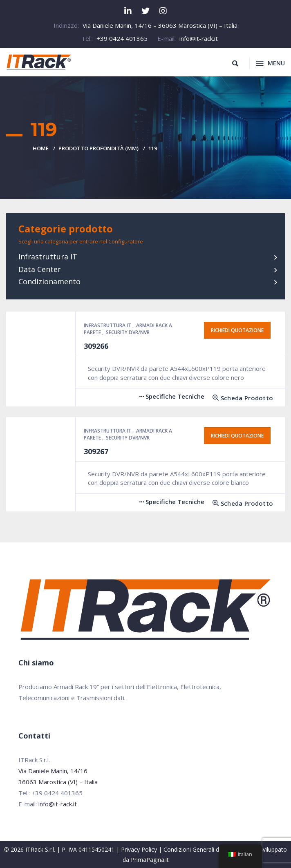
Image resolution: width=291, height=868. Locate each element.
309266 (96, 346)
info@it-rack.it (199, 38)
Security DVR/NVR (128, 332)
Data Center (40, 269)
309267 (96, 451)
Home (41, 148)
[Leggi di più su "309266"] (240, 398)
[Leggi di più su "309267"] (240, 503)
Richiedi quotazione (237, 330)
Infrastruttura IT (48, 257)
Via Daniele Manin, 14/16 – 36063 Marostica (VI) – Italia (160, 25)
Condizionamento (49, 281)
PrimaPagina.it (150, 860)
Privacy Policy (139, 849)
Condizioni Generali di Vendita (203, 849)
